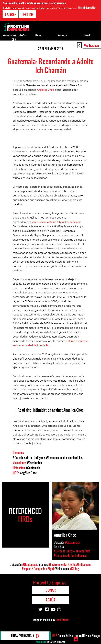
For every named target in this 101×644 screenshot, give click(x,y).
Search (87, 35)
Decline (27, 14)
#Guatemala (33, 468)
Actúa (50, 600)
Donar (38, 35)
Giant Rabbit (62, 620)
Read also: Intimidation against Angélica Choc (50, 410)
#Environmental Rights (62, 564)
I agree (10, 14)
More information (87, 8)
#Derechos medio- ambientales (64, 458)
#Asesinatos (34, 463)
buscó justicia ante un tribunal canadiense (55, 222)
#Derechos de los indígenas (29, 458)
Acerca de (63, 35)
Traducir (94, 45)
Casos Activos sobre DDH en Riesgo (76, 636)
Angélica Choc (45, 90)
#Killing (74, 569)
